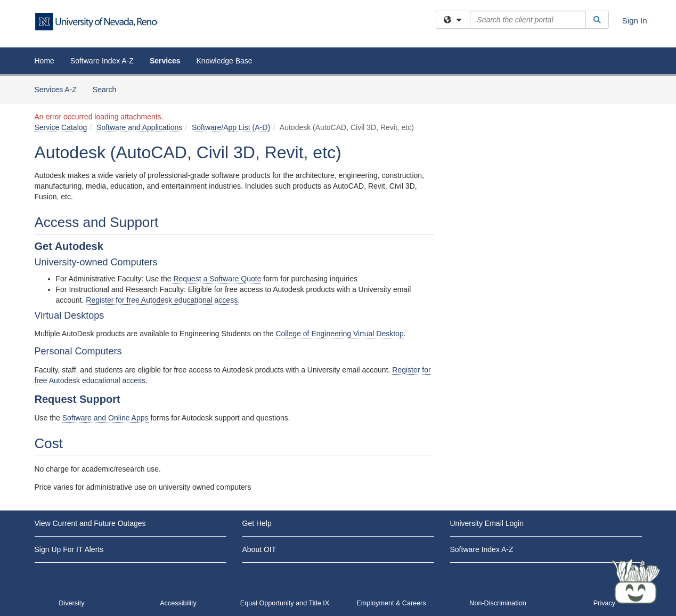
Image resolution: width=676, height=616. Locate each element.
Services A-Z (56, 90)
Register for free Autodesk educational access (162, 300)
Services (165, 61)
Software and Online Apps (105, 418)
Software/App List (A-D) (231, 127)
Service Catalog (61, 127)
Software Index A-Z (102, 61)
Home (44, 61)
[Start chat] (636, 581)
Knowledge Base (225, 61)
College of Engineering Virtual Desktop (339, 334)
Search (108, 89)
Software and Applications (139, 127)
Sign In (635, 21)
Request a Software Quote (217, 279)
